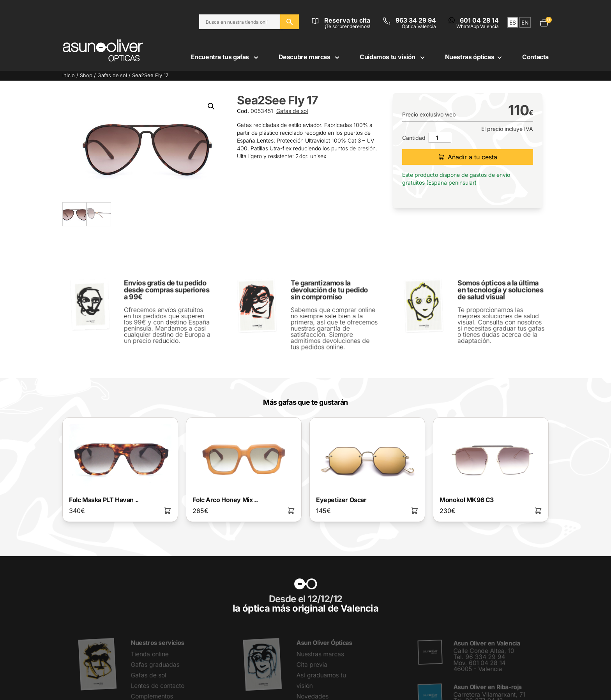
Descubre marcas (310, 57)
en (525, 22)
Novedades (313, 695)
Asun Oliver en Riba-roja (487, 686)
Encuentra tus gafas (225, 57)
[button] (211, 106)
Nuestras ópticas (474, 57)
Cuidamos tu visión (393, 57)
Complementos (152, 695)
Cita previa (312, 664)
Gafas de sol (112, 75)
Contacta (535, 57)
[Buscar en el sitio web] (290, 22)
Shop (86, 75)
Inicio (69, 75)
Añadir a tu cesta (468, 157)
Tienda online (149, 653)
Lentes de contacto (157, 685)
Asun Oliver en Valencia (486, 643)
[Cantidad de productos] (440, 138)
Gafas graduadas (155, 664)
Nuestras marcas (320, 653)
